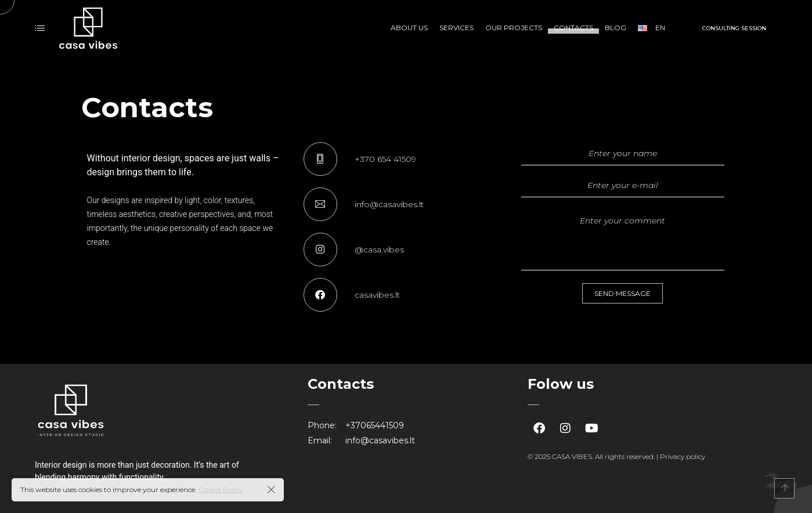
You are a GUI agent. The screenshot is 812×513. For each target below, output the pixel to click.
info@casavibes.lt (380, 440)
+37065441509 (375, 425)
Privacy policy (683, 456)
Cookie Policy (221, 489)
